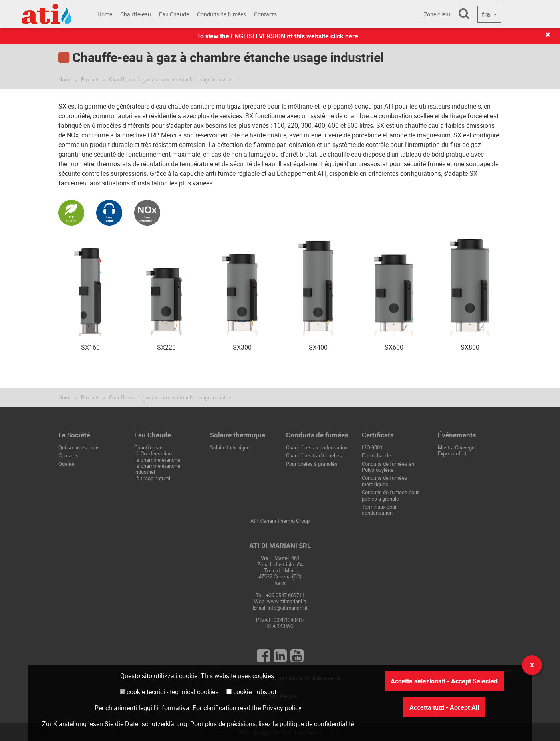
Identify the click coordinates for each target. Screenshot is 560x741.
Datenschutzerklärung (156, 724)
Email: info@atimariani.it (280, 608)
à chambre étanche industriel (157, 469)
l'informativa (172, 708)
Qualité (66, 464)
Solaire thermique (230, 447)
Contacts (265, 14)
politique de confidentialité (317, 724)
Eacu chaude (376, 455)
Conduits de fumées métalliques (385, 481)
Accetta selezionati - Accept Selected (444, 681)
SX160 (90, 347)
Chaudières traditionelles (314, 455)
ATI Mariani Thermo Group (280, 521)
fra (487, 14)
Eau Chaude (174, 14)
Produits (90, 79)
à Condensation (154, 453)
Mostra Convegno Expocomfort (458, 450)
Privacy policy (282, 708)
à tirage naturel (153, 478)
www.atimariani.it (286, 601)
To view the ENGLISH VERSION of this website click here (278, 36)
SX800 (470, 347)
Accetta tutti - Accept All (444, 707)
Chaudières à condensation (317, 447)
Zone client (437, 14)
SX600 (394, 347)
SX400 (318, 347)
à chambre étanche (158, 460)
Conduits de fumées (221, 14)
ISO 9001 (372, 447)
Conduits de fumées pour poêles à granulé (390, 495)
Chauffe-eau (136, 14)
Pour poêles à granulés (312, 464)
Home (105, 14)
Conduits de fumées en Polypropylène (388, 467)
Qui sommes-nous (79, 447)
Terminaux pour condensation (379, 510)
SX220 (166, 347)
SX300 (242, 347)
